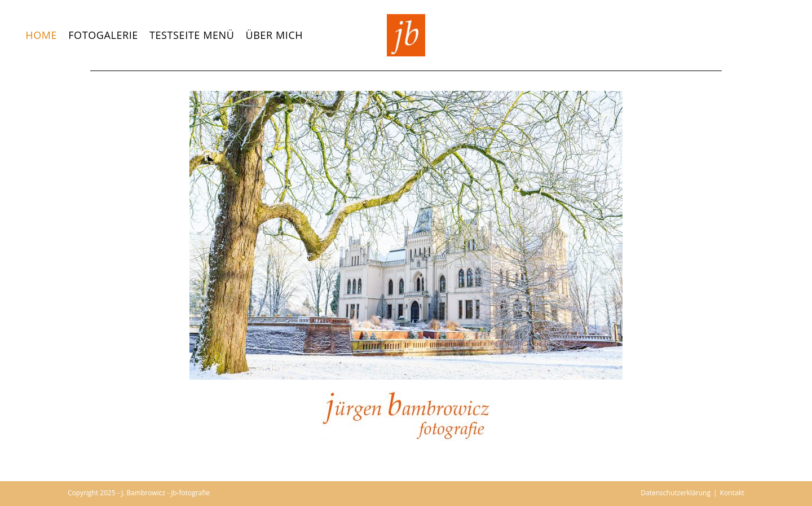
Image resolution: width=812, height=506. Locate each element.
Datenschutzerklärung (676, 493)
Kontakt (732, 493)
